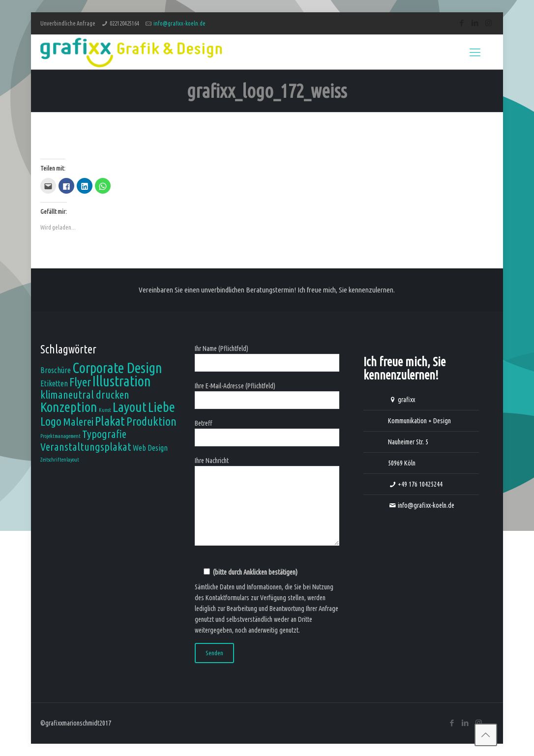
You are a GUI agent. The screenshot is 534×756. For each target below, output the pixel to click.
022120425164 (124, 23)
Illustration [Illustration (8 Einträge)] (122, 381)
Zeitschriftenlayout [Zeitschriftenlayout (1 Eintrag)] (60, 460)
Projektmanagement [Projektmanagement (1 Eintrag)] (60, 436)
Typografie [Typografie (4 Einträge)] (104, 434)
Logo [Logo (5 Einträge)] (51, 421)
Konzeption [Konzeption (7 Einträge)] (69, 407)
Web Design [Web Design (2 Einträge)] (150, 448)
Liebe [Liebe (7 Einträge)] (162, 407)
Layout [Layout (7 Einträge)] (130, 407)
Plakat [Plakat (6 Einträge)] (110, 421)
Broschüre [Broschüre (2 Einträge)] (56, 370)
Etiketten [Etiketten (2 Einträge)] (54, 383)
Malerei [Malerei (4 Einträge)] (78, 422)
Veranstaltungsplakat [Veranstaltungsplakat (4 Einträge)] (86, 447)
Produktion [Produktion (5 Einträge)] (151, 421)
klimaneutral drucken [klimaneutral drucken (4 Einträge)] (85, 394)
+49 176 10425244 (420, 484)
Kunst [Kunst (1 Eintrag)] (105, 410)
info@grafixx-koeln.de (179, 23)
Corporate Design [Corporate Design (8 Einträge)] (117, 368)
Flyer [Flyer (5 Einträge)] (80, 382)
